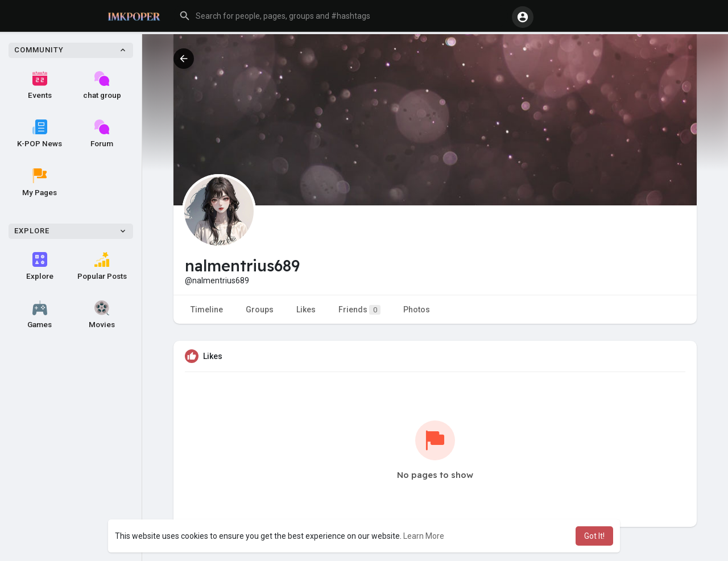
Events (40, 85)
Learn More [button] (424, 536)
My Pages (40, 183)
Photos (417, 310)
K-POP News (40, 134)
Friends (359, 310)
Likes (306, 310)
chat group (102, 85)
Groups (260, 310)
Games (40, 315)
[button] (341, 16)
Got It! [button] (594, 536)
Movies (102, 315)
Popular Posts (102, 266)
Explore (40, 266)
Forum (102, 134)
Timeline (207, 310)
